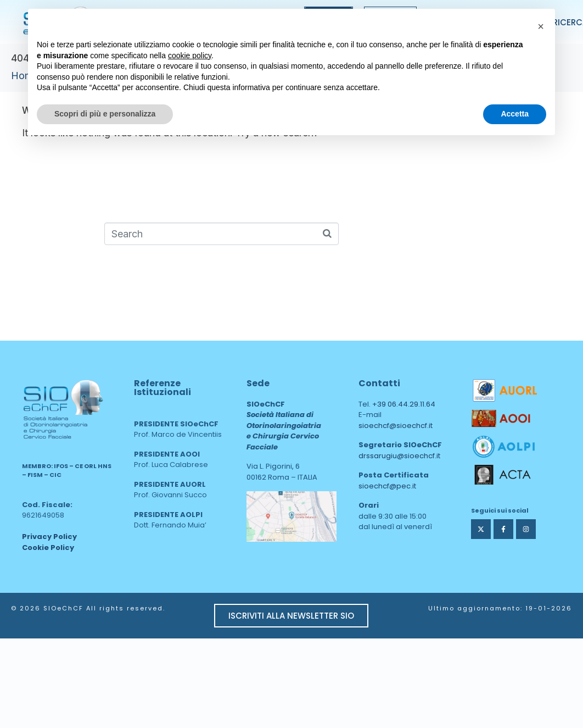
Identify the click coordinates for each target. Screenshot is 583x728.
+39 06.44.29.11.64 (404, 404)
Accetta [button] (515, 114)
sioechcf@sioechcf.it (396, 426)
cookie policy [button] (190, 55)
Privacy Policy (49, 537)
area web (270, 549)
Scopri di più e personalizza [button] (105, 114)
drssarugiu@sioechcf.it (399, 456)
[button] (541, 26)
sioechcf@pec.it (387, 486)
